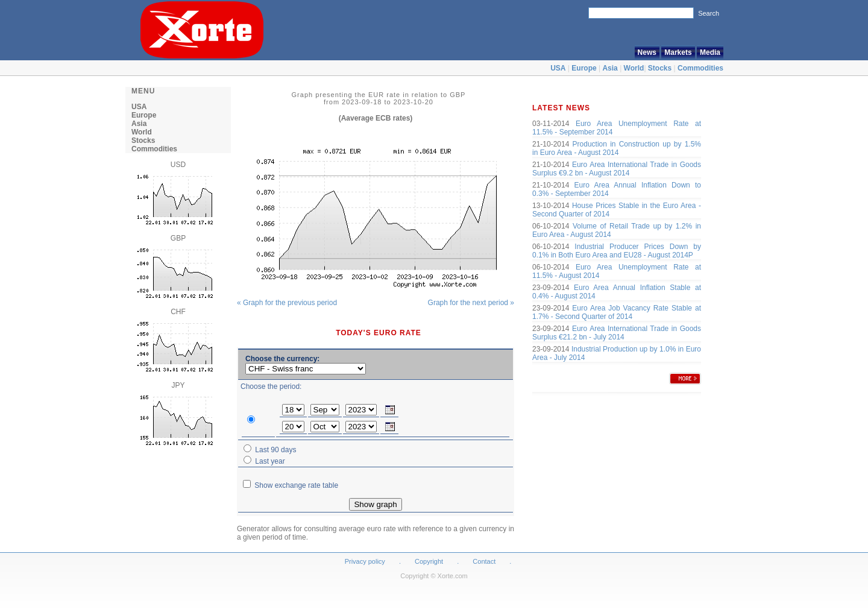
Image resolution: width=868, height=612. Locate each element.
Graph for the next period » (471, 303)
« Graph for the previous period (287, 303)
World (634, 68)
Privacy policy (365, 561)
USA (558, 68)
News (647, 52)
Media (710, 52)
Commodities (700, 68)
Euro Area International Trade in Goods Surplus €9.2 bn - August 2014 (617, 169)
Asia (610, 68)
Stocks (660, 68)
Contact (484, 561)
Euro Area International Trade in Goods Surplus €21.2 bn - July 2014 (617, 333)
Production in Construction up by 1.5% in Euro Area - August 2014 (617, 148)
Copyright (429, 561)
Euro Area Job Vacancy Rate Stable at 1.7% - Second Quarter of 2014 (617, 312)
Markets (678, 52)
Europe (584, 68)
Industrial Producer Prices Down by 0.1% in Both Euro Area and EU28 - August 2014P (617, 251)
